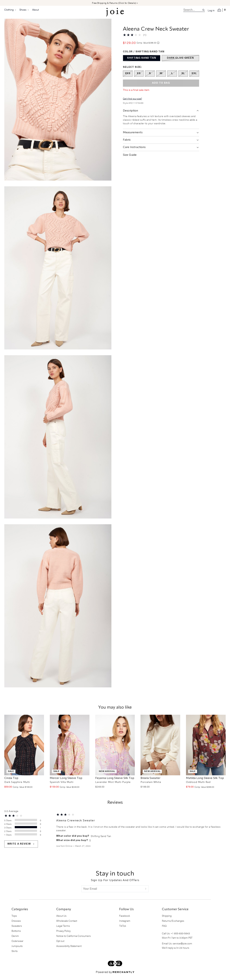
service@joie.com (182, 948)
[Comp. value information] (158, 47)
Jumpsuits (17, 950)
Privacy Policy (63, 935)
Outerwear (17, 945)
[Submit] (146, 893)
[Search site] (203, 10)
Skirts (15, 955)
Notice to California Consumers (73, 940)
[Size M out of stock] (161, 78)
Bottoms (16, 935)
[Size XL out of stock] (183, 78)
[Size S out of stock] (150, 78)
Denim (15, 940)
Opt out (60, 945)
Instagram (125, 925)
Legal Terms (63, 930)
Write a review (21, 848)
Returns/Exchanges (173, 925)
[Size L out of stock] (172, 78)
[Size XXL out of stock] (194, 78)
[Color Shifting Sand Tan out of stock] (142, 62)
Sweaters (17, 930)
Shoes (24, 10)
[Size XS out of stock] (139, 78)
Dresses (16, 925)
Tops (14, 920)
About (35, 10)
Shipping (167, 920)
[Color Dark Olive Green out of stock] (180, 62)
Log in (211, 10)
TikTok (123, 930)
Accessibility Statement (69, 950)
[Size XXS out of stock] (128, 78)
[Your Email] (112, 893)
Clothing (10, 10)
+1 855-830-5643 (180, 938)
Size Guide (130, 159)
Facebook (125, 920)
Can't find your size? (132, 103)
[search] (193, 10)
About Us (61, 920)
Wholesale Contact (67, 925)
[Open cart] (222, 10)
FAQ (164, 930)
